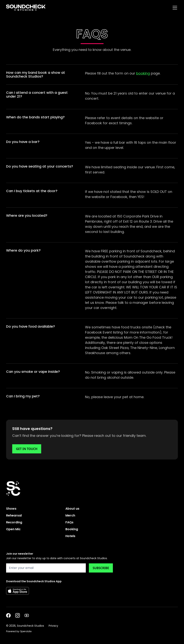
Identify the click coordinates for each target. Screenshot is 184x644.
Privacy (53, 626)
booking (143, 73)
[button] (174, 8)
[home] (26, 8)
